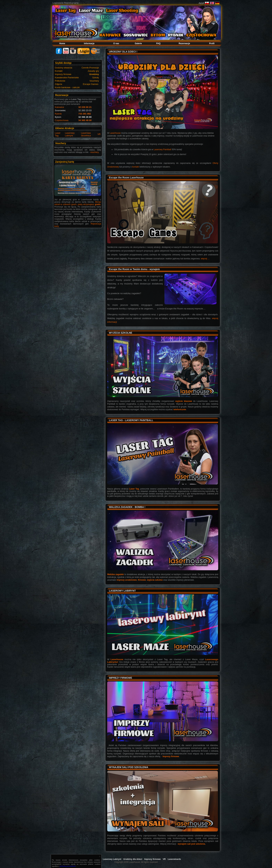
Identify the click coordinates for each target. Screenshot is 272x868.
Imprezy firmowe (171, 756)
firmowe (142, 580)
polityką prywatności (68, 866)
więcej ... (205, 259)
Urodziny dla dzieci (133, 859)
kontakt (136, 167)
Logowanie (58, 3)
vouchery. (95, 152)
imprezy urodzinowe (127, 580)
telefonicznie (180, 409)
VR (99, 134)
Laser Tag (58, 134)
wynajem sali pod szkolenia (191, 844)
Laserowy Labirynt (70, 134)
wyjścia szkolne (155, 580)
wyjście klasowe (184, 401)
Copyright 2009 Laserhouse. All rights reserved (136, 862)
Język (201, 3)
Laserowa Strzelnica (86, 134)
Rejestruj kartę (71, 3)
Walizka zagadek (115, 574)
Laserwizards (174, 859)
